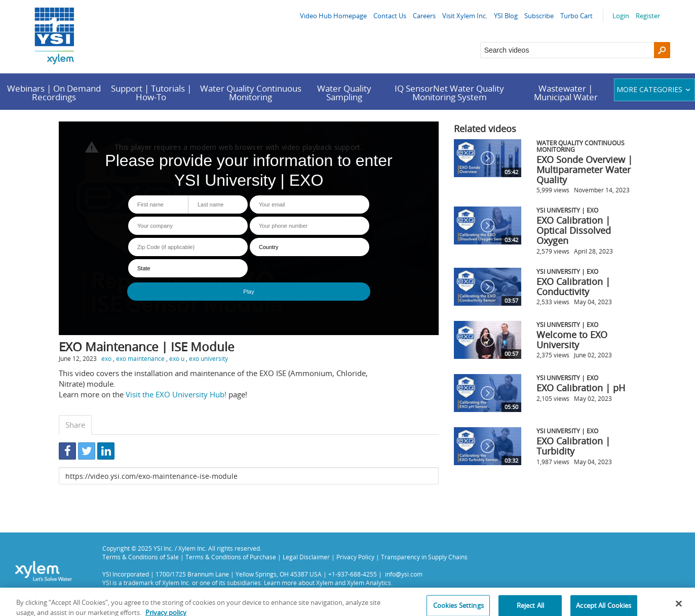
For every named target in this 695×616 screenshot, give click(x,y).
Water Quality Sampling (344, 93)
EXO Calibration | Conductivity (573, 286)
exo (106, 358)
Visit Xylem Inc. (465, 16)
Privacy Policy (355, 557)
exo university (208, 358)
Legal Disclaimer (306, 557)
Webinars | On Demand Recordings (54, 93)
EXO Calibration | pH (581, 388)
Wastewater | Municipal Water (566, 93)
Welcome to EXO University (572, 340)
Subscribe (539, 16)
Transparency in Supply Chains (424, 557)
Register (648, 16)
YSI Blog (506, 16)
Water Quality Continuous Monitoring (251, 93)
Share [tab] (75, 425)
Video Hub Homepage (333, 16)
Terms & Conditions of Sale (141, 557)
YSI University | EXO (567, 210)
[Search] (662, 50)
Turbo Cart (576, 16)
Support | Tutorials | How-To (151, 93)
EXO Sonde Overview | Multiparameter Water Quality (585, 170)
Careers (424, 16)
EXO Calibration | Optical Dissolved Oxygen (574, 230)
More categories (655, 89)
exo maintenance (140, 358)
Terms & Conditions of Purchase (231, 557)
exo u (177, 358)
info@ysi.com (404, 574)
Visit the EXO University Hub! (176, 394)
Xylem (325, 583)
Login (621, 16)
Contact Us (390, 16)
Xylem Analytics (369, 583)
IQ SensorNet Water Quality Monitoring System (449, 93)
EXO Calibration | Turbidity (573, 446)
